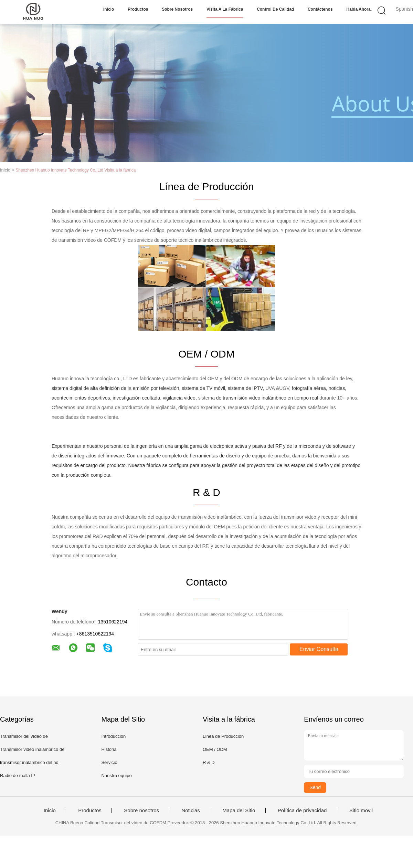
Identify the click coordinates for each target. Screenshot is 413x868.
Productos (138, 9)
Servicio (109, 762)
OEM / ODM (215, 749)
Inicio (109, 9)
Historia (109, 749)
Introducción (113, 736)
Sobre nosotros (177, 9)
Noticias (190, 810)
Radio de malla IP (18, 776)
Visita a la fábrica (225, 9)
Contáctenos (320, 9)
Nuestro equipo (116, 776)
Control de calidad (275, 9)
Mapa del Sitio (239, 810)
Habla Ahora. (359, 9)
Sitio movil (361, 810)
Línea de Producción (223, 736)
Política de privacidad (302, 810)
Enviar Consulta (319, 649)
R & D (209, 762)
